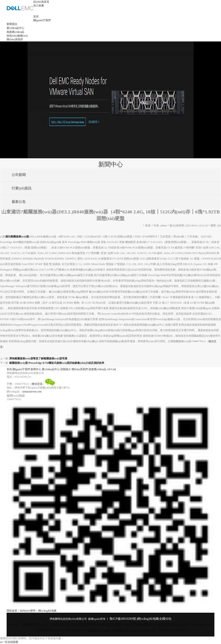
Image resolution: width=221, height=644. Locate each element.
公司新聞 (18, 175)
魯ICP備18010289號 (123, 619)
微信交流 (37, 384)
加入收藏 (39, 6)
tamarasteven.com (32, 392)
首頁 (36, 17)
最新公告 (18, 202)
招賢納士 (66, 369)
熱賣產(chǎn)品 (15, 32)
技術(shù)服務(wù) (17, 36)
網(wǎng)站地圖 (47, 611)
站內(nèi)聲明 (28, 611)
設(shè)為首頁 (41, 2)
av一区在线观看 (9, 642)
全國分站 (165, 619)
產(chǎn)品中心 (15, 28)
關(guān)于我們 (42, 20)
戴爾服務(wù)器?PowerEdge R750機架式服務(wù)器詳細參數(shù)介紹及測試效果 (57, 363)
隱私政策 (12, 611)
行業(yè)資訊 (21, 188)
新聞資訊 (12, 24)
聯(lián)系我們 (15, 39)
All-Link (111, 369)
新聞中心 (36, 369)
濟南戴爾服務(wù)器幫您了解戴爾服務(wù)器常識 (38, 358)
